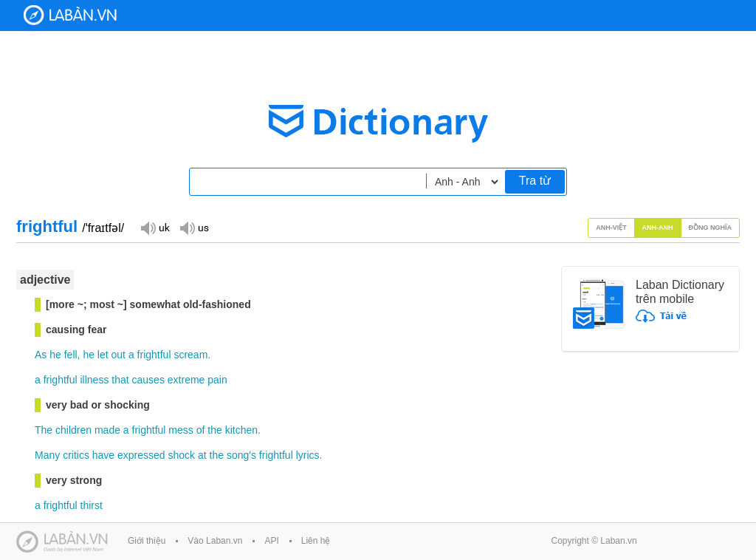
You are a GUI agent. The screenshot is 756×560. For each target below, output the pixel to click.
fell (71, 355)
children (73, 430)
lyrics (308, 455)
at (202, 455)
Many (47, 455)
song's (241, 455)
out (118, 355)
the (214, 430)
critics (76, 455)
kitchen (241, 430)
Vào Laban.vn (215, 541)
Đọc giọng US (194, 227)
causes (148, 380)
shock (182, 455)
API (271, 541)
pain (217, 380)
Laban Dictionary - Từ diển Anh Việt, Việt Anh (70, 15)
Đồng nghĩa (711, 228)
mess (181, 430)
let (103, 355)
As (41, 355)
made (107, 430)
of (201, 430)
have (103, 455)
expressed (141, 455)
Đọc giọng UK (155, 227)
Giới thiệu (147, 541)
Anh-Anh (658, 228)
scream (190, 355)
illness (95, 380)
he (55, 355)
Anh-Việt (611, 228)
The (44, 430)
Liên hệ (316, 541)
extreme (186, 380)
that (120, 380)
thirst (92, 505)
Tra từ (535, 181)
